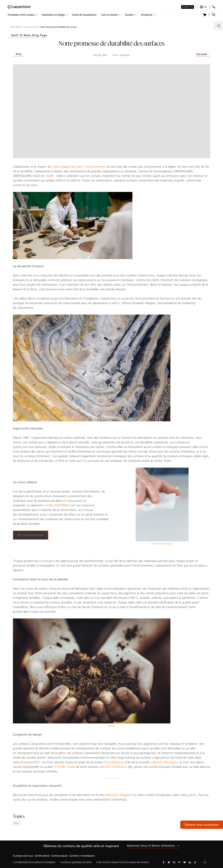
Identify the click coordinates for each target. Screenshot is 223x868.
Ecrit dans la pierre (31, 27)
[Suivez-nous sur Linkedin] (190, 862)
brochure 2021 (30, 762)
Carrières (74, 856)
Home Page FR (16, 27)
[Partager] (218, 26)
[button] (22, 15)
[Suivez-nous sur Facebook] (164, 862)
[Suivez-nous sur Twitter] (169, 862)
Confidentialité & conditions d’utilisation (34, 862)
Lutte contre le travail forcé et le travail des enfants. (123, 862)
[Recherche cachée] (214, 15)
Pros (17, 823)
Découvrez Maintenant (31, 535)
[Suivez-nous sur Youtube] (185, 862)
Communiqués (59, 856)
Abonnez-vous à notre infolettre (153, 846)
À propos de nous (23, 856)
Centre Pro (188, 7)
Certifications (42, 856)
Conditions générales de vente (76, 862)
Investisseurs (88, 856)
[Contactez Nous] (214, 7)
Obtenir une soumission (202, 825)
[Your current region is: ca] (203, 7)
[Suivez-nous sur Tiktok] (195, 862)
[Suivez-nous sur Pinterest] (179, 862)
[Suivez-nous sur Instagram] (174, 862)
